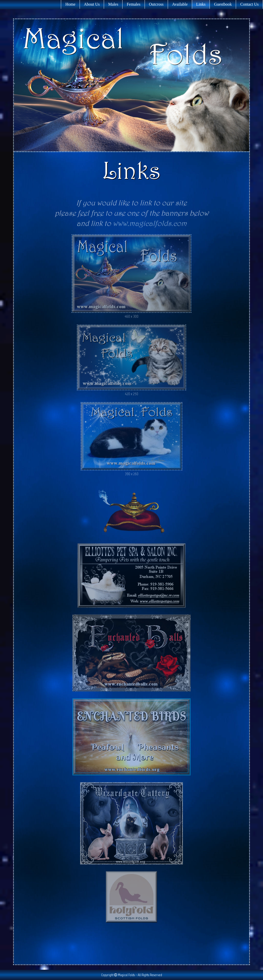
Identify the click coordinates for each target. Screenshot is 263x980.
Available (180, 4)
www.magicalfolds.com (150, 225)
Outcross (156, 4)
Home (70, 4)
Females (133, 4)
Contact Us (249, 4)
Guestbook (223, 4)
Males (113, 4)
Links (201, 4)
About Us (92, 4)
